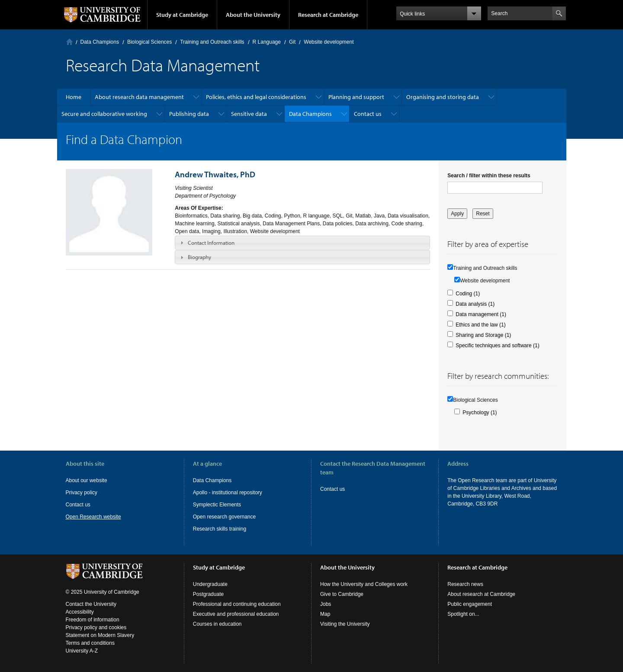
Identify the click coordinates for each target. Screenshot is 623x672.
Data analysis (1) (475, 304)
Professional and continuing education (237, 604)
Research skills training (220, 529)
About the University (253, 15)
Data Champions (100, 42)
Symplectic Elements (217, 505)
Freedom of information (93, 620)
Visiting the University (345, 624)
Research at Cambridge (328, 15)
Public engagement (470, 604)
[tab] (302, 243)
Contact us (368, 114)
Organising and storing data (443, 97)
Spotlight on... (463, 614)
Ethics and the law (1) (480, 325)
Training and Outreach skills (212, 42)
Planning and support (356, 97)
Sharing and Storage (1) (483, 335)
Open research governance (224, 517)
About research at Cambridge (481, 594)
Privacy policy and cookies (96, 627)
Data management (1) (481, 314)
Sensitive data (249, 114)
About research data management (139, 97)
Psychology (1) (480, 413)
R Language (267, 42)
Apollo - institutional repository (228, 493)
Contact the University (91, 604)
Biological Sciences (149, 42)
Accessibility (80, 612)
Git (292, 42)
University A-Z (82, 651)
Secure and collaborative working (104, 114)
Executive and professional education (236, 614)
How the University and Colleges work (364, 584)
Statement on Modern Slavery (100, 635)
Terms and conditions (90, 643)
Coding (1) (468, 294)
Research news (465, 584)
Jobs (326, 604)
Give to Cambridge (342, 594)
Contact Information (211, 243)
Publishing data (189, 114)
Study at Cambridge (182, 15)
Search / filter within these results (489, 176)
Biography (199, 257)
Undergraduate (210, 584)
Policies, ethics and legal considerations (256, 97)
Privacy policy (82, 493)
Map (325, 614)
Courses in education (217, 624)
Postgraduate (208, 594)
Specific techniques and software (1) (497, 346)
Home (69, 42)
